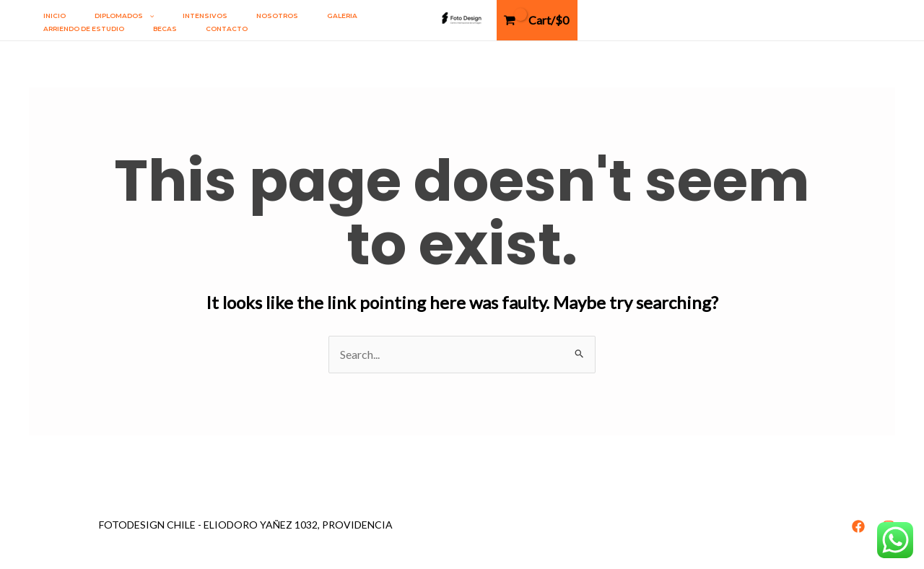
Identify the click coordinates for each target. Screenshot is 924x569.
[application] (148, 16)
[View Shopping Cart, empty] (537, 20)
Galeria (342, 16)
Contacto (227, 29)
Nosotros (277, 16)
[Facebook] (858, 526)
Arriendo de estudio (84, 29)
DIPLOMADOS (124, 16)
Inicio (55, 16)
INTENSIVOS (205, 16)
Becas (165, 29)
